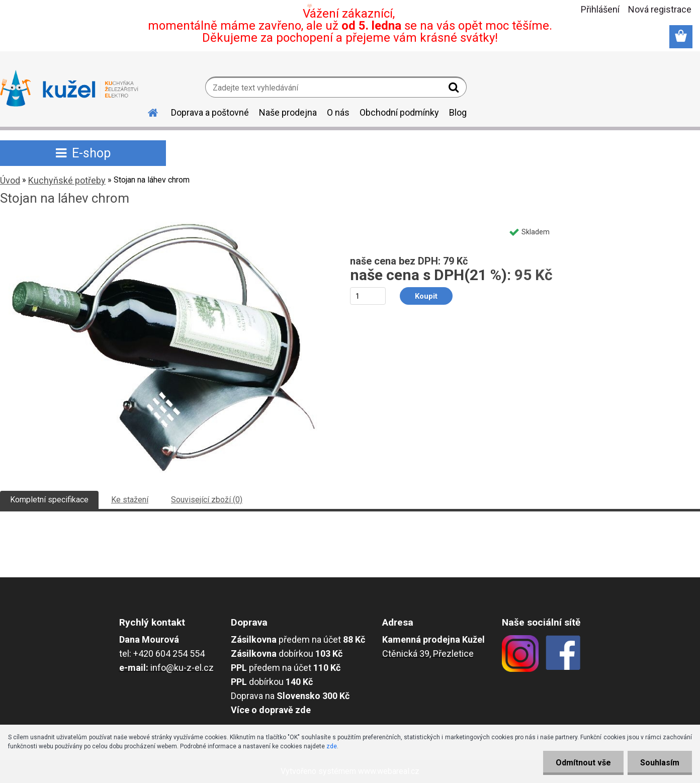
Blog (458, 112)
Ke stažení (130, 500)
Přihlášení (600, 9)
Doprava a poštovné (210, 112)
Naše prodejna (288, 112)
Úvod (10, 180)
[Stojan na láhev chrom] (163, 226)
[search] (455, 90)
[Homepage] (147, 111)
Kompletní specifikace (49, 500)
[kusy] (368, 296)
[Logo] (69, 89)
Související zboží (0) (207, 500)
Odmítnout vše (583, 763)
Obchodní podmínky (399, 112)
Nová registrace (660, 9)
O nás (338, 112)
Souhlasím (660, 763)
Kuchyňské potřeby (67, 180)
